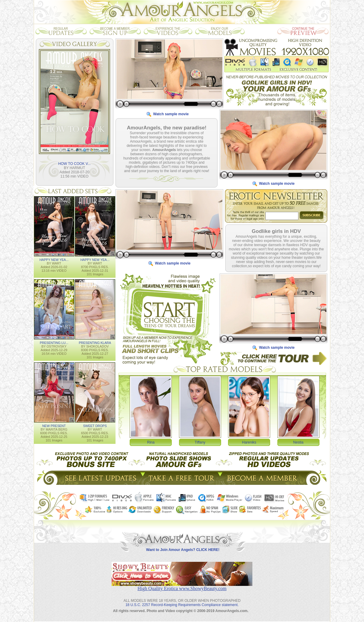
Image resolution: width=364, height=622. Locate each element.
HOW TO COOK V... (75, 163)
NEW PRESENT (54, 425)
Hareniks (249, 442)
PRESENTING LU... (54, 342)
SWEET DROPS (95, 425)
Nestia (298, 442)
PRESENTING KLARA (95, 342)
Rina (151, 442)
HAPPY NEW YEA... (54, 259)
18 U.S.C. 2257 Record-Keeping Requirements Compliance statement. (182, 600)
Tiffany (200, 442)
